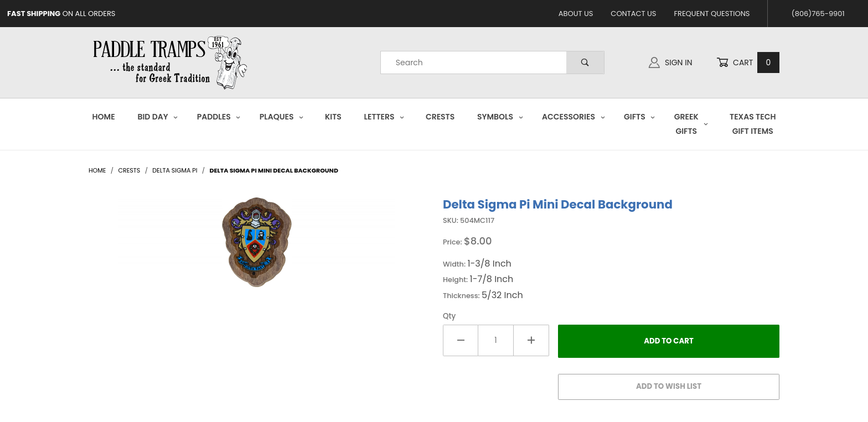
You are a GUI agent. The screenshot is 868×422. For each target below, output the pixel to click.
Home (104, 117)
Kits (333, 117)
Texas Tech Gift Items (753, 124)
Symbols (500, 117)
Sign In (670, 62)
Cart (748, 63)
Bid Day (158, 117)
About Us (576, 14)
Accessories (573, 117)
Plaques (282, 117)
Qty (449, 316)
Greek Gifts (691, 124)
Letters (384, 117)
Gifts (640, 117)
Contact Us (633, 14)
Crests (440, 117)
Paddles (219, 117)
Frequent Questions (712, 14)
